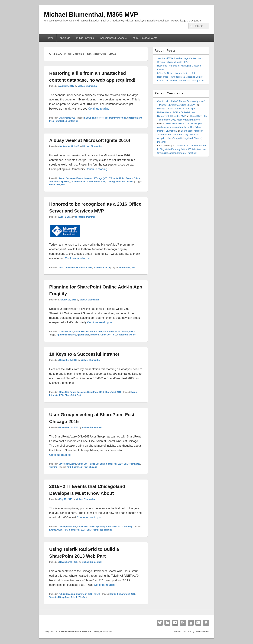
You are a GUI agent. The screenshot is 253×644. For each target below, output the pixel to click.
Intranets (95, 335)
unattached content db (67, 121)
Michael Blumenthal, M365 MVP (91, 15)
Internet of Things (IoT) (96, 178)
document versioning (115, 118)
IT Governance (66, 332)
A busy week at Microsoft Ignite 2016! (90, 140)
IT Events (113, 178)
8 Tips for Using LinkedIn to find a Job (176, 73)
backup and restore (94, 118)
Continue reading (100, 109)
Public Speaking (85, 38)
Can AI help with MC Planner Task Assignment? (181, 80)
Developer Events (74, 178)
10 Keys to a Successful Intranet (84, 354)
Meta (61, 268)
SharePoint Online (126, 335)
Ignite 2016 (55, 185)
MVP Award (125, 268)
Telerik (97, 594)
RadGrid (114, 594)
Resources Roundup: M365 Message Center (180, 77)
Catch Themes (202, 632)
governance (83, 335)
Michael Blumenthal (87, 86)
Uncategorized (128, 332)
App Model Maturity (67, 335)
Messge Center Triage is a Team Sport (177, 109)
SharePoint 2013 (67, 118)
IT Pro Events (126, 178)
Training (111, 182)
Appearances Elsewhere (113, 38)
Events (134, 392)
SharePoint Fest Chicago (85, 467)
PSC (64, 185)
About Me (65, 38)
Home (50, 38)
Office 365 (69, 268)
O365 (60, 530)
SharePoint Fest (73, 395)
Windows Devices (125, 182)
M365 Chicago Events (145, 38)
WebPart (83, 597)
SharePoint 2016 (97, 182)
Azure (61, 178)
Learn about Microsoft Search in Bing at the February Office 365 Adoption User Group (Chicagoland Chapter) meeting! (182, 149)
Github (206, 623)
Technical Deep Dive (59, 597)
